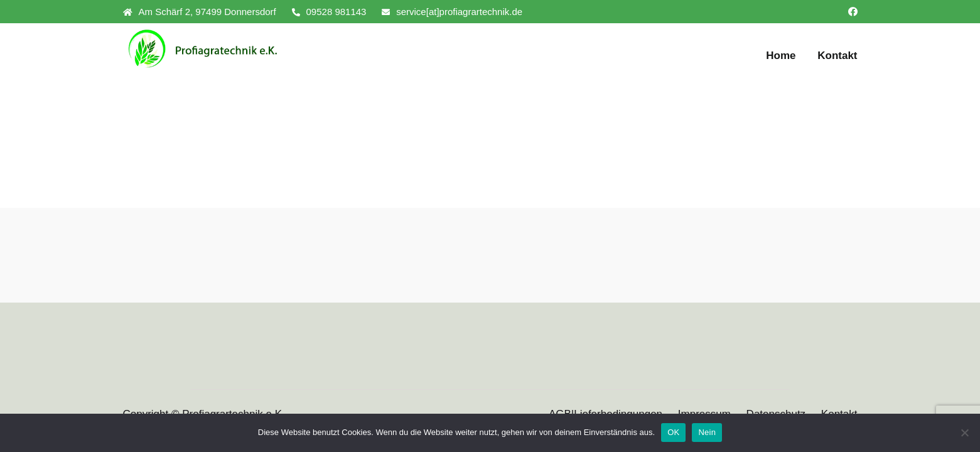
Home (781, 56)
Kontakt (837, 56)
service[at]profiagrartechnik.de (452, 12)
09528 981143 (329, 12)
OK (673, 432)
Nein (707, 432)
